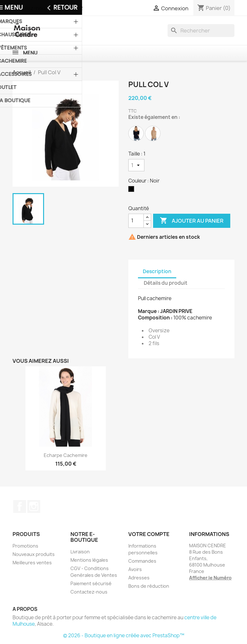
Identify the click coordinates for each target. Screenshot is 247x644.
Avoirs (135, 569)
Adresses (139, 578)
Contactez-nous (89, 592)
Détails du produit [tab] (166, 283)
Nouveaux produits (34, 554)
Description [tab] (157, 271)
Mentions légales (89, 560)
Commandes (142, 561)
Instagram (34, 506)
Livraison (80, 552)
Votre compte (149, 534)
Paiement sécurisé (91, 583)
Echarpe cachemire (66, 455)
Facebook (20, 506)
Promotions (25, 546)
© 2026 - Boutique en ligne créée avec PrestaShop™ (124, 635)
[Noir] (133, 191)
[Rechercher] (201, 31)
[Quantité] (136, 221)
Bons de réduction (149, 586)
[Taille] (136, 165)
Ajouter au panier (192, 221)
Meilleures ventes (32, 563)
